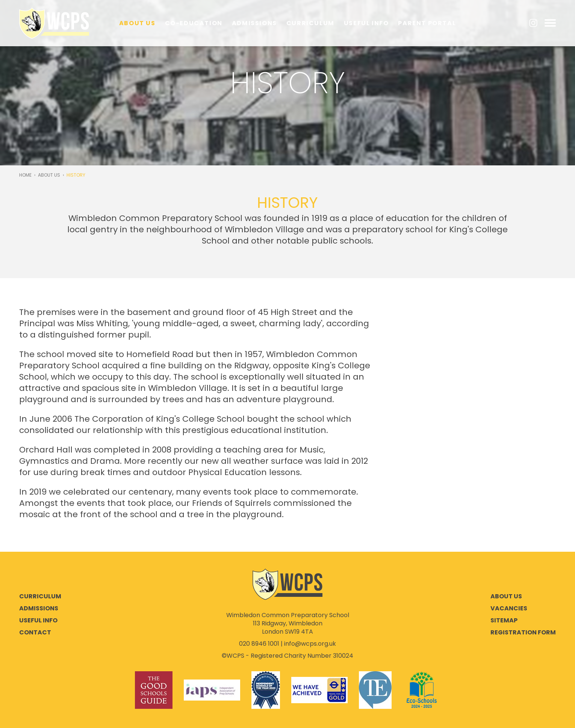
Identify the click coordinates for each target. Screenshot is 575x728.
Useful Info (366, 23)
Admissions (254, 23)
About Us (137, 23)
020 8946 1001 (259, 644)
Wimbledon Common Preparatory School (54, 23)
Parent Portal (427, 23)
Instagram (533, 23)
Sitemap (504, 621)
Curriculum (310, 23)
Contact (35, 633)
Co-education (194, 23)
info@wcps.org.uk (310, 644)
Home (25, 175)
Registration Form (523, 633)
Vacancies (509, 608)
